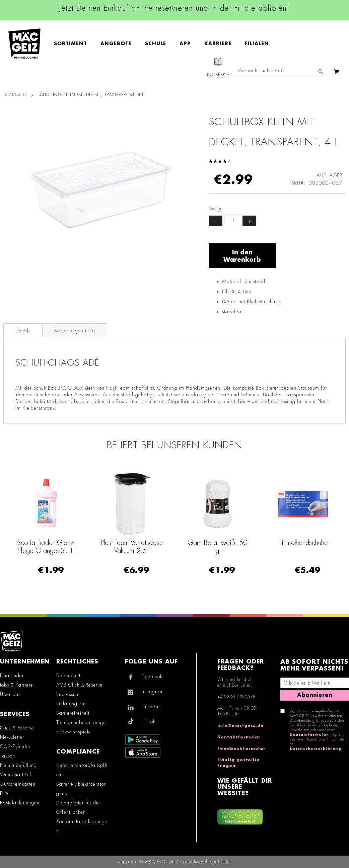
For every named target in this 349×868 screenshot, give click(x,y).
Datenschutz (70, 676)
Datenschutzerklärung (316, 749)
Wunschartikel (16, 775)
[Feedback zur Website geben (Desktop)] (246, 815)
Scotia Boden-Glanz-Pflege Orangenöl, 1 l (119, 547)
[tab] (23, 330)
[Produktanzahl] (233, 220)
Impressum (68, 694)
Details (23, 331)
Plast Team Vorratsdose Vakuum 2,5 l (204, 547)
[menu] (165, 44)
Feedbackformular (241, 748)
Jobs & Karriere (17, 685)
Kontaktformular (239, 737)
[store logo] (24, 44)
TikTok (149, 722)
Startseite (16, 95)
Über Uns (10, 694)
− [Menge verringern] (216, 221)
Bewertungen (75, 331)
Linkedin (151, 707)
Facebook (152, 677)
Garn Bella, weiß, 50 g (290, 547)
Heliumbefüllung (18, 765)
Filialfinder (12, 676)
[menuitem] (74, 44)
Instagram (153, 692)
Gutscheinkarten (18, 784)
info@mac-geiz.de (241, 725)
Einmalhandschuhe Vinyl (33, 547)
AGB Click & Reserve (79, 685)
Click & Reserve (17, 728)
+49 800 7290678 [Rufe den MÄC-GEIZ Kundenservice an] (236, 697)
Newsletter (12, 737)
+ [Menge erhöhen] (249, 221)
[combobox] (281, 71)
